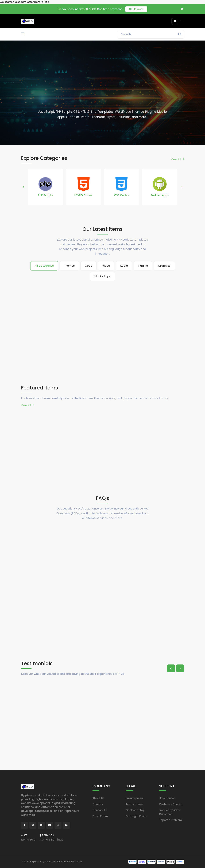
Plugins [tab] (143, 266)
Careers (98, 804)
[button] (23, 187)
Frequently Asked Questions (170, 812)
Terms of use (134, 804)
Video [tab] (106, 266)
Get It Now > (136, 9)
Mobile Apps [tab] (102, 276)
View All (178, 159)
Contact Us (100, 810)
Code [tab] (88, 266)
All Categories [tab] (44, 266)
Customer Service (171, 804)
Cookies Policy (135, 810)
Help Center (167, 798)
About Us (98, 798)
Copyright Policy (136, 816)
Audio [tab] (124, 266)
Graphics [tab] (164, 266)
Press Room (100, 816)
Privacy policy (134, 798)
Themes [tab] (69, 266)
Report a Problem (170, 820)
